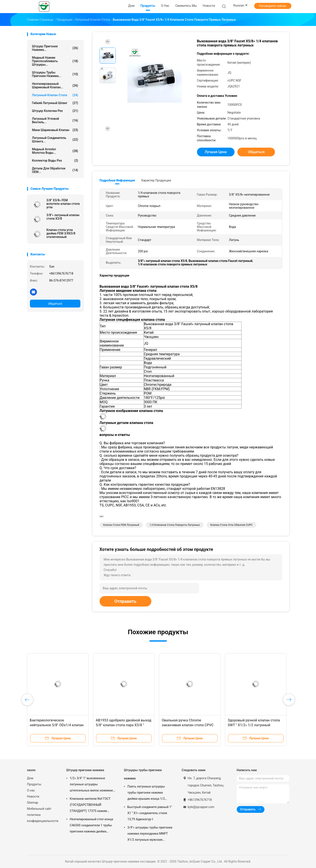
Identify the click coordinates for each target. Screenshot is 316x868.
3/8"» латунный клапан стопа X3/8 (63, 217)
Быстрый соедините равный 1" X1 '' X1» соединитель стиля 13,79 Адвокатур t (150, 813)
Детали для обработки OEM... (55, 170)
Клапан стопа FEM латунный (121, 525)
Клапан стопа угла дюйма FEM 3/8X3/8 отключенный (61, 233)
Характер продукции (156, 180)
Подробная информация (117, 180)
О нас (31, 790)
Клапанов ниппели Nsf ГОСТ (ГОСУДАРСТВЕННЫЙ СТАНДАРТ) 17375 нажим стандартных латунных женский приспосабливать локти (90, 805)
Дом (30, 778)
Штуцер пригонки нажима (85, 770)
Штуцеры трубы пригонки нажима (143, 774)
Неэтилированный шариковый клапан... (55, 85)
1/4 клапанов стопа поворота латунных (175, 525)
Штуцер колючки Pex (55, 111)
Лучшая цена (216, 152)
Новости (33, 796)
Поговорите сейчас (273, 6)
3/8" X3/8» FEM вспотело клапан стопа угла (63, 204)
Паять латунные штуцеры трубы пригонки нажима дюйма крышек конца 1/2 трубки (146, 793)
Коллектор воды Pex (55, 161)
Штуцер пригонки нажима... (55, 48)
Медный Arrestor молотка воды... (55, 151)
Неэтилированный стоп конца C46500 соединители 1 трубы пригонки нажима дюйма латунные (92, 826)
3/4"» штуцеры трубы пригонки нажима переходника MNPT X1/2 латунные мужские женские (150, 834)
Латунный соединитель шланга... (55, 140)
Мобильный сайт (39, 809)
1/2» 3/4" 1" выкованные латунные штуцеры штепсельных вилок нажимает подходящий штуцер (92, 785)
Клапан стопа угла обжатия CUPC (231, 525)
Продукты (34, 784)
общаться (55, 304)
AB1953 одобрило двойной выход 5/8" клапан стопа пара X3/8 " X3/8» (124, 725)
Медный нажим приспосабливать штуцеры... (55, 61)
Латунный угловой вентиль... (55, 120)
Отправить (125, 601)
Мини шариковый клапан (55, 130)
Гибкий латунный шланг (55, 103)
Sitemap (33, 803)
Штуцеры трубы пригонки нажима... (55, 74)
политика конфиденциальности (42, 818)
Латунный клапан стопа (55, 95)
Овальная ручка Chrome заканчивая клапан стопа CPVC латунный (188, 725)
